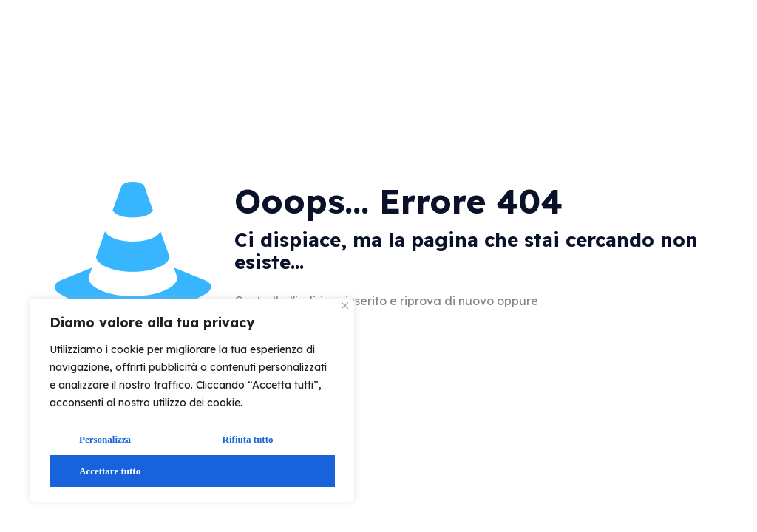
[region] (192, 400)
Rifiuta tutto (248, 439)
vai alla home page (624, 302)
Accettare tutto (110, 471)
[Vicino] (345, 306)
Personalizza (105, 439)
